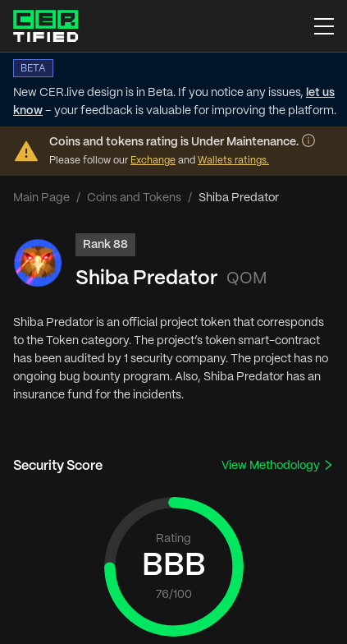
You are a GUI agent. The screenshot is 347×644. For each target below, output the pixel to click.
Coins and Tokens (134, 198)
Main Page (41, 198)
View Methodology (278, 465)
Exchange (153, 161)
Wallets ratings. (233, 161)
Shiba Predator (146, 279)
